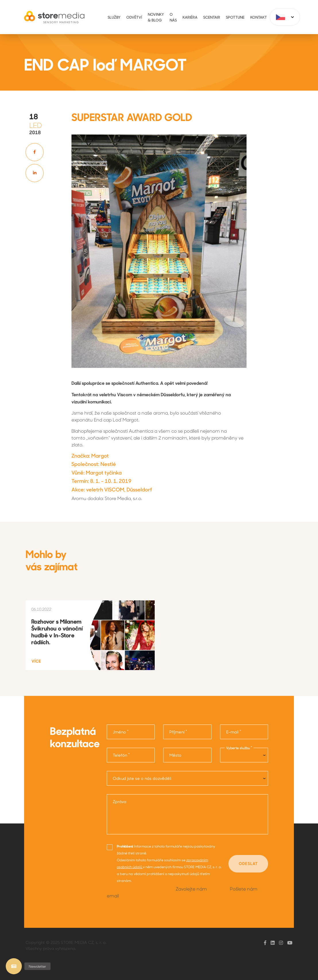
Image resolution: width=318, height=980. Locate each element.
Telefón (121, 755)
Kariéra (190, 17)
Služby (114, 17)
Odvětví (134, 17)
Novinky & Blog (156, 17)
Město (175, 755)
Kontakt (259, 17)
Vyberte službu (239, 748)
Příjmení (178, 732)
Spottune (235, 17)
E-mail (234, 732)
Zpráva (120, 802)
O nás (173, 17)
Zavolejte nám (191, 889)
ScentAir (212, 17)
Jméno (121, 732)
